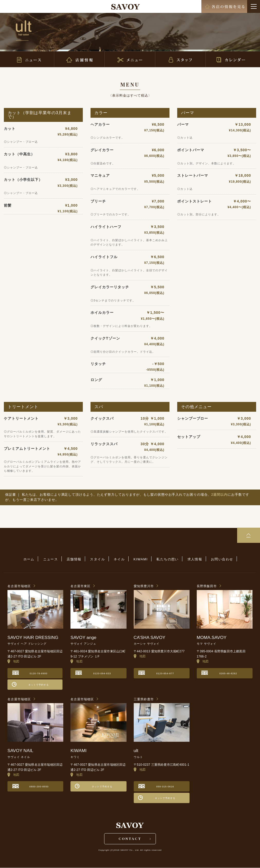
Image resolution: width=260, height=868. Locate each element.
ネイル (119, 559)
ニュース (51, 559)
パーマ (188, 113)
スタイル (98, 559)
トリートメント (23, 407)
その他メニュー (196, 407)
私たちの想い (167, 559)
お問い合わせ (221, 559)
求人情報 (194, 559)
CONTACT (130, 839)
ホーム (30, 559)
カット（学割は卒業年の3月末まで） (40, 115)
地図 (14, 661)
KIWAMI (140, 559)
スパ (99, 407)
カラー (101, 113)
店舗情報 (75, 559)
